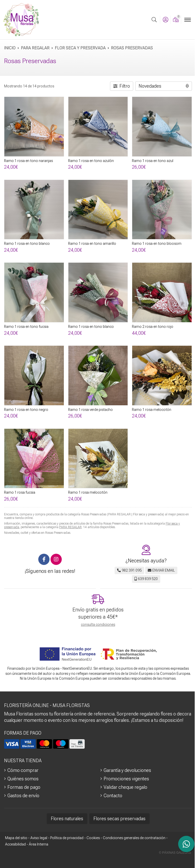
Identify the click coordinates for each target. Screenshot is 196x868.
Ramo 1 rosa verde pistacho (90, 410)
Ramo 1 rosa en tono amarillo (92, 244)
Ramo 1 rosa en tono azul (153, 161)
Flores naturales (67, 819)
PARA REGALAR (70, 527)
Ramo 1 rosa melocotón (152, 410)
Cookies (93, 838)
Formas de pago (24, 787)
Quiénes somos (23, 779)
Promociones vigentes (126, 779)
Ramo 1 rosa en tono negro (26, 410)
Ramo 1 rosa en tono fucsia (26, 327)
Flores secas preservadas (119, 819)
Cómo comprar (23, 770)
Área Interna (39, 844)
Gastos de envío (23, 796)
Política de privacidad (67, 838)
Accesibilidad (15, 844)
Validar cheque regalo (125, 787)
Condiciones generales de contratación (134, 838)
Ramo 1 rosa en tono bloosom (157, 244)
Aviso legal (39, 838)
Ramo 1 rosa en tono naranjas (28, 161)
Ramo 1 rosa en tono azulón (91, 161)
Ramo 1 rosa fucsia (20, 492)
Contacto (113, 796)
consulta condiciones (98, 624)
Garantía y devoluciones (127, 770)
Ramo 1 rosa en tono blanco (27, 244)
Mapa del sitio (16, 838)
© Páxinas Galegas (175, 853)
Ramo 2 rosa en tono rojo (153, 327)
